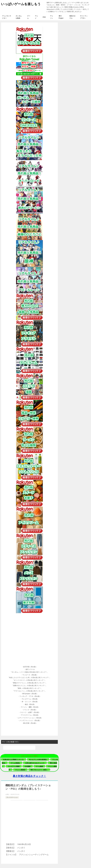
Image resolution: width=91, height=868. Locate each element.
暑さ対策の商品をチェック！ (29, 776)
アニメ (36, 17)
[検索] (19, 748)
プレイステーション (12, 797)
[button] (29, 667)
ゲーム (29, 17)
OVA (44, 17)
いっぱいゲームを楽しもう (21, 4)
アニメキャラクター (7, 17)
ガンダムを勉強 (19, 17)
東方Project (61, 17)
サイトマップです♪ (84, 17)
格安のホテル (72, 17)
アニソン (51, 17)
